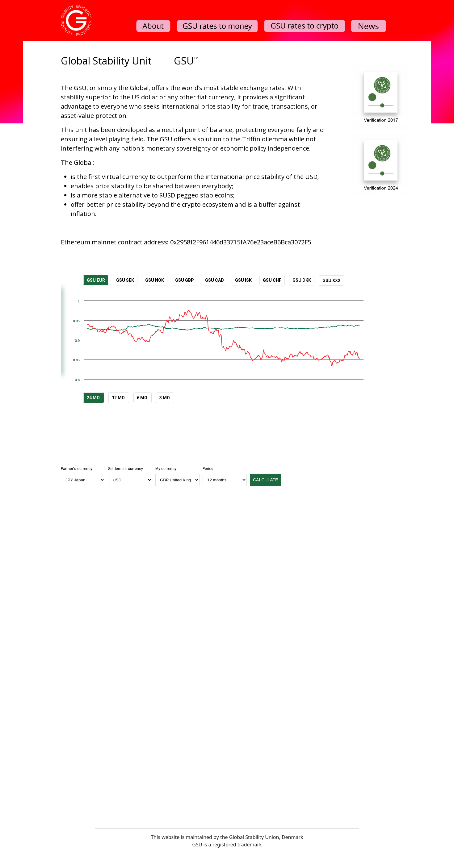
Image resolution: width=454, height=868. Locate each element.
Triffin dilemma (265, 139)
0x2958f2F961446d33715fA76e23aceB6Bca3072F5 (241, 242)
